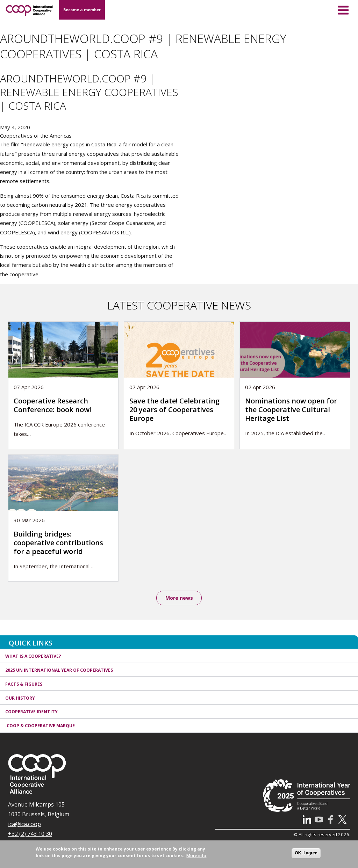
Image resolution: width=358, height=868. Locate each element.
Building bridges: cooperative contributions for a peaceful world (58, 543)
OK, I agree (306, 853)
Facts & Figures (24, 684)
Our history (20, 698)
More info (196, 856)
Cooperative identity (31, 712)
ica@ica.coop (24, 824)
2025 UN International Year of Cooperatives (59, 670)
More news (179, 598)
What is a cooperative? (33, 657)
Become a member (82, 10)
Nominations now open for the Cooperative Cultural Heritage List (291, 410)
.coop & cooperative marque (40, 726)
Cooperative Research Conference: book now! (52, 405)
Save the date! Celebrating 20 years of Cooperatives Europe (174, 410)
